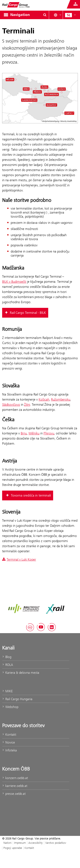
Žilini (27, 405)
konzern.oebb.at (15, 778)
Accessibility (36, 843)
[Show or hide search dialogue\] (45, 15)
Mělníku (34, 433)
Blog (7, 657)
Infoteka (9, 750)
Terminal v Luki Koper (19, 559)
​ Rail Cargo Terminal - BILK (25, 313)
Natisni (7, 843)
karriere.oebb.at (15, 786)
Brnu (24, 433)
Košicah (44, 399)
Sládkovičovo (11, 405)
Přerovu (49, 433)
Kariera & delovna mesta (21, 673)
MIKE (7, 691)
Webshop (10, 707)
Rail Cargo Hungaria (17, 699)
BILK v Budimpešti (14, 282)
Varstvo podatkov (56, 843)
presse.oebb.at (14, 794)
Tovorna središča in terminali (28, 495)
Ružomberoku (61, 399)
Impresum (20, 843)
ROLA (8, 665)
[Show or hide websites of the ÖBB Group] (76, 4)
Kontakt (9, 735)
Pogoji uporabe (13, 848)
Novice (9, 742)
